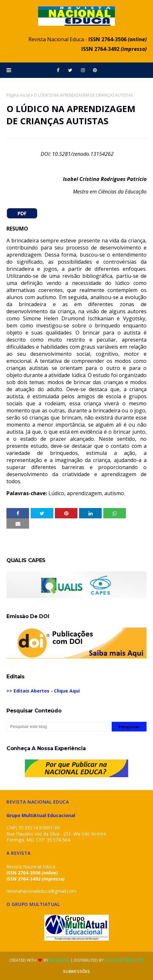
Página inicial (18, 95)
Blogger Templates (124, 960)
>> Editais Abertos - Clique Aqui (43, 691)
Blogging (60, 960)
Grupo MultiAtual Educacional (41, 815)
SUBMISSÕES (76, 971)
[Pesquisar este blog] (59, 727)
